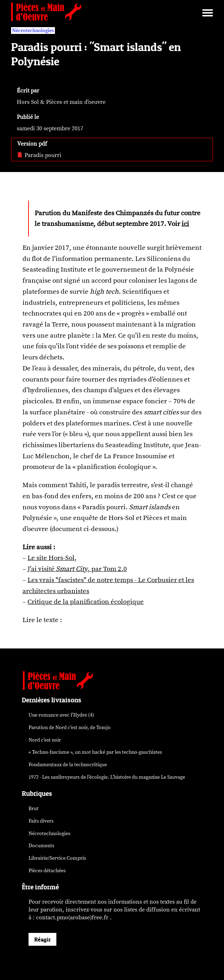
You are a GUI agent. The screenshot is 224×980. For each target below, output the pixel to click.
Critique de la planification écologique (86, 602)
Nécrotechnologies (49, 833)
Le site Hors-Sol (51, 558)
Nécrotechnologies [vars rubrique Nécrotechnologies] (33, 31)
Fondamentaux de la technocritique (68, 765)
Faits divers (41, 821)
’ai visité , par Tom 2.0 (78, 569)
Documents (41, 846)
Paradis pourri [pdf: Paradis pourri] (39, 155)
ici (185, 224)
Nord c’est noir (45, 740)
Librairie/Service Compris (57, 858)
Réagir (42, 939)
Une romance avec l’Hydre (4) (61, 715)
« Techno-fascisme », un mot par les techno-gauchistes (95, 752)
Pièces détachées (47, 871)
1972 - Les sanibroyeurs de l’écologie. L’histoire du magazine (107, 777)
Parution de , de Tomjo (70, 728)
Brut (34, 809)
